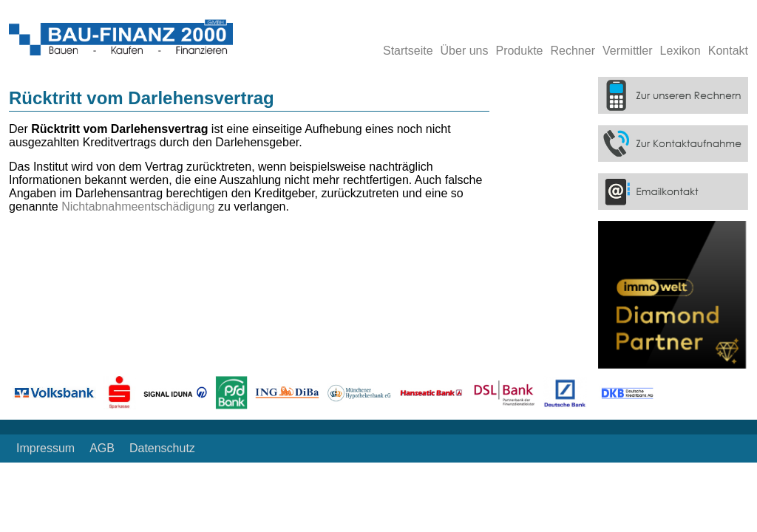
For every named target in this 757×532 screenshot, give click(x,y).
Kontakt (728, 51)
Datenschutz (162, 448)
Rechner (573, 51)
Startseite (408, 51)
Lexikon (680, 51)
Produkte (519, 51)
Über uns (465, 51)
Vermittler (628, 51)
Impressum (45, 448)
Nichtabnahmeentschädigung (140, 207)
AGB (102, 448)
